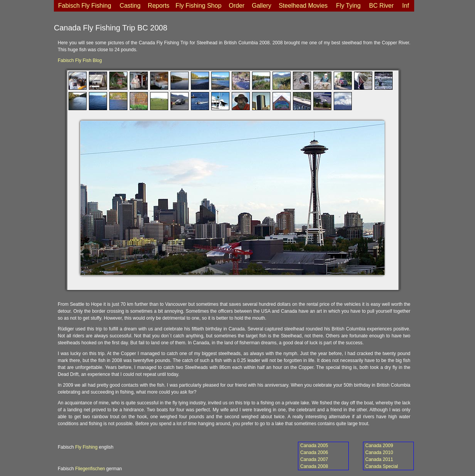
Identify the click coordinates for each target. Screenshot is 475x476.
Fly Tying (348, 6)
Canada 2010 (379, 453)
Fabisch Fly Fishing (85, 6)
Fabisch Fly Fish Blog (80, 60)
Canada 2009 (379, 446)
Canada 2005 (314, 446)
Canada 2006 (314, 453)
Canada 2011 (379, 459)
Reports (159, 6)
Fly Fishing (86, 447)
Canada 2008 (314, 466)
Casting (130, 6)
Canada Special (382, 466)
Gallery (262, 6)
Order (237, 6)
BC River (381, 6)
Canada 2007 (314, 459)
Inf (406, 6)
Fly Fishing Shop (198, 6)
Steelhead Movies (303, 6)
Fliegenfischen (90, 469)
